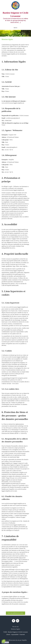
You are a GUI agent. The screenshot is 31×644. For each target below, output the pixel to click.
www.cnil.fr (15, 384)
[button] (3, 641)
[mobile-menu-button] (15, 28)
